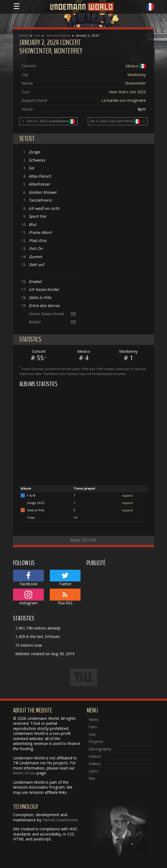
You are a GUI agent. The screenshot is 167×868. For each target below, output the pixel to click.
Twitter (65, 578)
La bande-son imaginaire (124, 100)
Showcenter (135, 83)
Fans (93, 727)
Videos (95, 756)
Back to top (83, 540)
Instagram (28, 597)
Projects (96, 742)
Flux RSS (65, 597)
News (94, 719)
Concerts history (58, 35)
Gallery (95, 764)
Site (92, 778)
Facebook (28, 578)
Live (37, 35)
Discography (100, 749)
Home (24, 35)
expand (127, 495)
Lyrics (94, 771)
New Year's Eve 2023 (127, 92)
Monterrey (137, 75)
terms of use (24, 773)
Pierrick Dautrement (60, 820)
